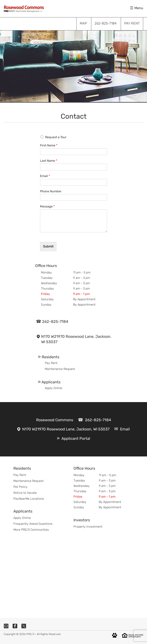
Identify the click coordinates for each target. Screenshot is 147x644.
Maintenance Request (60, 369)
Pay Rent (51, 363)
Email (45, 176)
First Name (49, 145)
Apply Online (53, 388)
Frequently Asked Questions (33, 524)
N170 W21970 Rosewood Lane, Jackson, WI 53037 (76, 339)
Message (47, 206)
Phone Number (51, 191)
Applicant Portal (76, 438)
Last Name (49, 161)
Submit (48, 246)
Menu (139, 8)
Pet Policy (20, 487)
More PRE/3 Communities (31, 530)
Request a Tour (56, 137)
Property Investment (88, 527)
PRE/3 (30, 634)
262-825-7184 (55, 322)
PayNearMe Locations (29, 499)
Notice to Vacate (25, 493)
